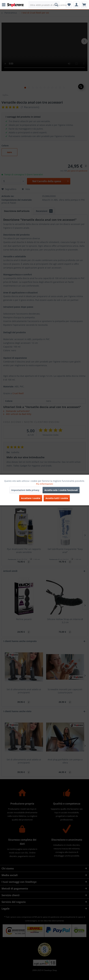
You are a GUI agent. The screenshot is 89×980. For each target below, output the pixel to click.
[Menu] (4, 5)
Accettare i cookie (31, 498)
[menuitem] (4, 5)
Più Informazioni (45, 484)
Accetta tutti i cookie (57, 498)
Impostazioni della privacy (25, 490)
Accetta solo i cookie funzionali (61, 490)
